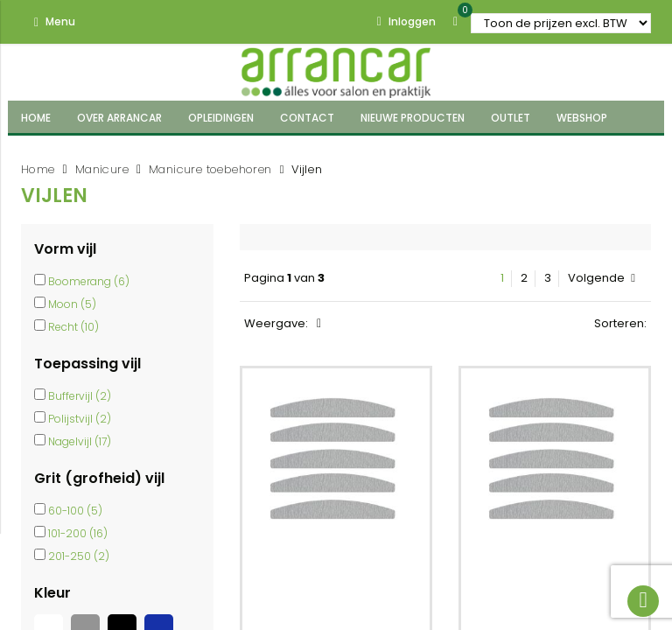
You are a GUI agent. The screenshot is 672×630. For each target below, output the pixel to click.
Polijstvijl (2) (80, 419)
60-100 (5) (75, 511)
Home (38, 169)
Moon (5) (72, 304)
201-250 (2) (79, 556)
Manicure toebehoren (210, 169)
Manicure (102, 169)
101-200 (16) (78, 533)
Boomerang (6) (89, 281)
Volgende (602, 278)
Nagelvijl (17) (80, 441)
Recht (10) (73, 327)
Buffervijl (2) (80, 396)
